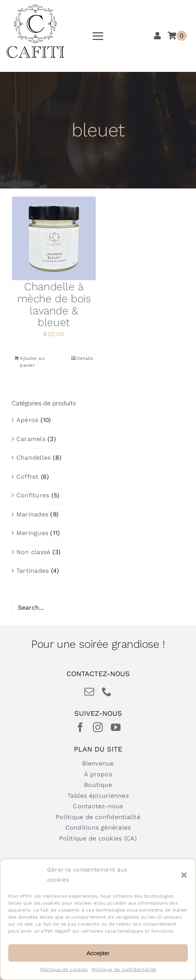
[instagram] (98, 727)
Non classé (33, 552)
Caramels (31, 439)
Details (85, 358)
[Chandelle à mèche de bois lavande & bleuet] (54, 238)
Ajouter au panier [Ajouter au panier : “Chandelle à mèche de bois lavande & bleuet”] (32, 362)
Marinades (32, 514)
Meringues (32, 533)
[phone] (107, 691)
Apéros (27, 420)
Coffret (28, 477)
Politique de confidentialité (124, 970)
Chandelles (33, 458)
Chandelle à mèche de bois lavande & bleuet (54, 304)
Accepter (98, 953)
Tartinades (32, 571)
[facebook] (80, 727)
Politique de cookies (64, 970)
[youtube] (116, 727)
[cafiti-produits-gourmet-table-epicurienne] (35, 7)
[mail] (89, 691)
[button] (184, 875)
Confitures (33, 495)
